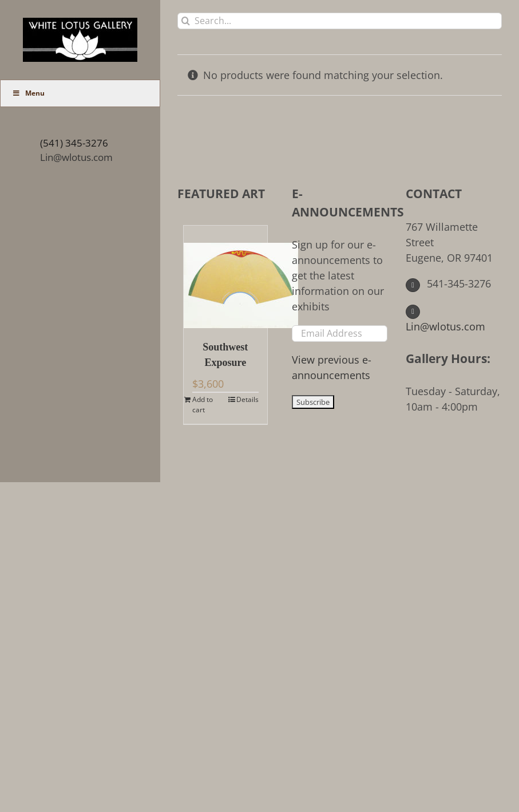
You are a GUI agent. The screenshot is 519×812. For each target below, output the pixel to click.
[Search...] (340, 21)
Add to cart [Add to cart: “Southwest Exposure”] (203, 405)
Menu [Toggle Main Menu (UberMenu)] (28, 93)
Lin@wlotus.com (76, 157)
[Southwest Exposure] (225, 277)
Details (247, 399)
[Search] (186, 21)
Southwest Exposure (225, 355)
